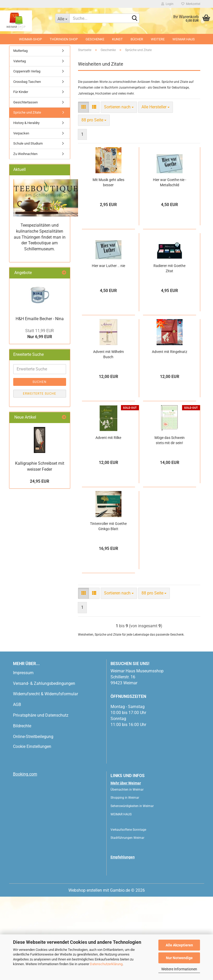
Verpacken (21, 216)
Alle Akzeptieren (179, 945)
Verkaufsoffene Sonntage (128, 913)
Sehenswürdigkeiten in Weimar (132, 889)
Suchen (40, 465)
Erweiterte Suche (40, 477)
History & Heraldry (26, 206)
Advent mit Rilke (108, 521)
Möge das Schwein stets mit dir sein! (170, 524)
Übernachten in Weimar (127, 873)
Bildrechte (22, 809)
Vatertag (20, 144)
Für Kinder (21, 175)
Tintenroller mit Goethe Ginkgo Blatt (108, 610)
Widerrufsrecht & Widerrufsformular (46, 777)
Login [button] (167, 4)
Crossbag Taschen (27, 165)
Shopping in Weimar (125, 881)
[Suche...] (62, 18)
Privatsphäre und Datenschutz (41, 799)
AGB (17, 788)
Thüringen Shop (64, 39)
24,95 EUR (40, 565)
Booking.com (25, 857)
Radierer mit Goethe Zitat (169, 352)
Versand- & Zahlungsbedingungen (44, 767)
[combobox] (119, 191)
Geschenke (95, 39)
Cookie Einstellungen (32, 830)
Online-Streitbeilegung (33, 820)
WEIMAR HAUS (184, 39)
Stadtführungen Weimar (127, 921)
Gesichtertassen (25, 186)
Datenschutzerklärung (106, 964)
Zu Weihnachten (25, 237)
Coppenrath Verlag (27, 155)
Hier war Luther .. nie (108, 349)
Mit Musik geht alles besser (108, 266)
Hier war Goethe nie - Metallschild (170, 266)
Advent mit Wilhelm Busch (108, 438)
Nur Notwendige (179, 958)
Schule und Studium (28, 227)
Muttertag (20, 134)
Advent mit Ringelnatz (170, 435)
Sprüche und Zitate (27, 196)
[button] (25, 85)
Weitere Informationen (179, 969)
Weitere (158, 39)
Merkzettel (191, 4)
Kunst (117, 39)
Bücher (137, 39)
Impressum (23, 756)
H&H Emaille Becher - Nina (40, 402)
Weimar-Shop (30, 39)
